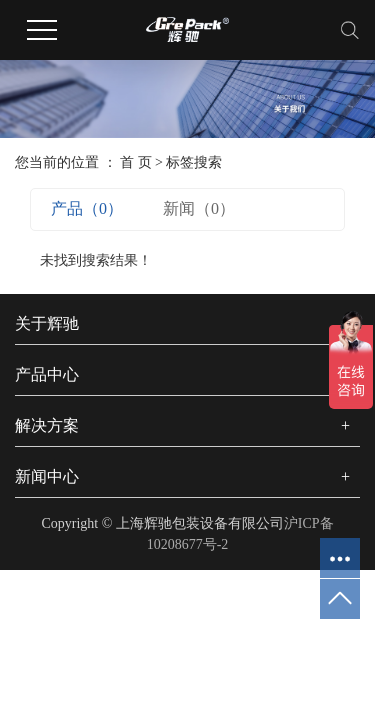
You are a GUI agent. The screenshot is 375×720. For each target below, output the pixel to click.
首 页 (136, 162)
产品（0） (87, 208)
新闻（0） (199, 208)
